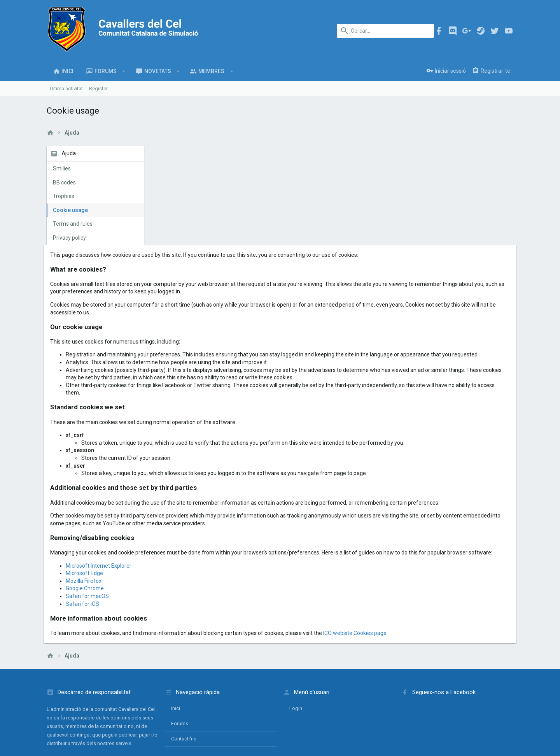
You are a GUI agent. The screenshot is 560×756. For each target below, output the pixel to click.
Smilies (62, 168)
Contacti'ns (184, 678)
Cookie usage (70, 210)
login (296, 647)
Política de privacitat (437, 719)
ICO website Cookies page (463, 572)
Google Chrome (192, 527)
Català (73, 719)
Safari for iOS (190, 542)
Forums (180, 662)
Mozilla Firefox (191, 519)
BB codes (64, 182)
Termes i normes (391, 719)
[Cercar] (385, 31)
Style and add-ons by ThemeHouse (215, 743)
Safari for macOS (195, 535)
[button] (124, 71)
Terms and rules (73, 224)
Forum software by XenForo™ (109, 743)
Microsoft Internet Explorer (206, 504)
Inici (176, 647)
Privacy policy (69, 238)
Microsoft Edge (192, 512)
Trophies (64, 196)
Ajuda (471, 719)
